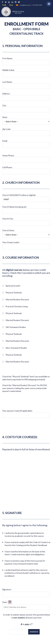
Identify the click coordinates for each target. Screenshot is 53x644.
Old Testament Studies (16, 327)
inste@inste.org (25, 5)
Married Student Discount (17, 299)
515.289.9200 (37, 5)
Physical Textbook (14, 293)
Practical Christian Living (17, 306)
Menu (50, 3)
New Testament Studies (16, 348)
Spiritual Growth (13, 286)
